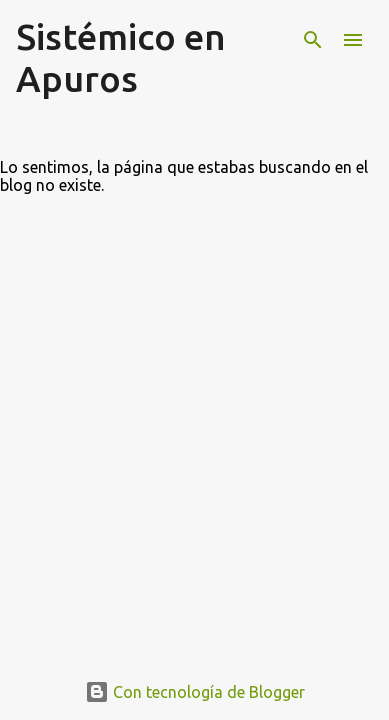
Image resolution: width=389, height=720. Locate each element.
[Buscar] (313, 40)
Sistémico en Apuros (121, 57)
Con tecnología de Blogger (195, 692)
